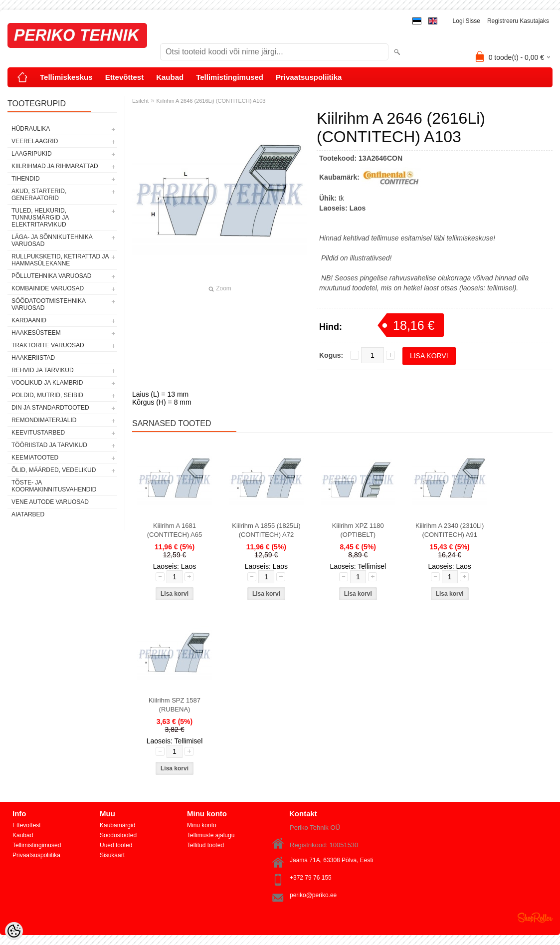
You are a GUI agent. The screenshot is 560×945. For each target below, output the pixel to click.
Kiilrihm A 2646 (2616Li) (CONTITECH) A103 (211, 101)
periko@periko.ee (313, 895)
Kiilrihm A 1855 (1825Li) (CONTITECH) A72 (266, 530)
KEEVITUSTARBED (38, 433)
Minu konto (202, 825)
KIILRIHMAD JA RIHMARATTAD (55, 166)
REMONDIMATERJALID (44, 420)
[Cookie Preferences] (14, 931)
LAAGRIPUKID (32, 154)
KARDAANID (29, 320)
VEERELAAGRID (35, 141)
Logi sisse (467, 21)
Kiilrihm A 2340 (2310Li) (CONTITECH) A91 (450, 530)
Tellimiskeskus (66, 77)
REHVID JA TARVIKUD (43, 370)
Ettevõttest (125, 77)
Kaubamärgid (117, 825)
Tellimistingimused (230, 77)
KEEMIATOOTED (35, 458)
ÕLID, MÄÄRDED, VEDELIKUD (54, 470)
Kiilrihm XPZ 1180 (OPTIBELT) (358, 530)
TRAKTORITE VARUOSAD (48, 345)
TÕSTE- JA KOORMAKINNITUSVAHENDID (54, 486)
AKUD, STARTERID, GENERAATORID (39, 195)
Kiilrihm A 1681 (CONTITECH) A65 (175, 530)
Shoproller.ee (535, 918)
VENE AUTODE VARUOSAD (50, 502)
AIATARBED (28, 514)
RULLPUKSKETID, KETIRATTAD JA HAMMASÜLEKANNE (60, 260)
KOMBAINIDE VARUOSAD (48, 288)
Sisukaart (112, 855)
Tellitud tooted (205, 845)
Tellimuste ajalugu (211, 835)
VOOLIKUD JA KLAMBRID (47, 383)
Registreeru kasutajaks (518, 21)
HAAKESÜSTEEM (36, 333)
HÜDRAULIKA (31, 129)
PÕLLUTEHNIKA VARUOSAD (52, 276)
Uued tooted (116, 845)
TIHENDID (26, 179)
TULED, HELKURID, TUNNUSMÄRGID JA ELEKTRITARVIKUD (40, 218)
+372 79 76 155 (311, 878)
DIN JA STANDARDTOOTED (50, 408)
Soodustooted (118, 835)
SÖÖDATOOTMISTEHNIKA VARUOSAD (48, 304)
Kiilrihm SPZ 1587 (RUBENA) (175, 705)
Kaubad (170, 77)
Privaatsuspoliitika (309, 77)
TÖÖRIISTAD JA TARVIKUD (49, 445)
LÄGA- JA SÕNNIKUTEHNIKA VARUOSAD (52, 240)
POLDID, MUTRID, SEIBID (47, 395)
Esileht (140, 101)
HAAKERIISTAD (33, 358)
